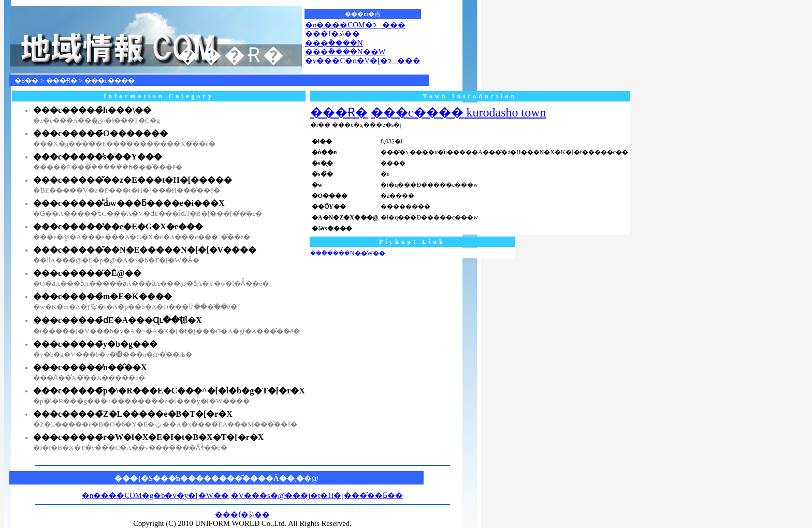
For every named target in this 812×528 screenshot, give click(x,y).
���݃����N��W (345, 52)
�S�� (26, 80)
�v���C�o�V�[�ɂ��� (363, 61)
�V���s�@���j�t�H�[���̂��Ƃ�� (317, 495)
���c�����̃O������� (100, 133)
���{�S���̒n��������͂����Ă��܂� (209, 478)
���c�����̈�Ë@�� (87, 273)
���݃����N (334, 43)
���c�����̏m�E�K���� (103, 296)
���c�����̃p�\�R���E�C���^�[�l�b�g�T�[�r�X (169, 391)
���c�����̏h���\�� (92, 110)
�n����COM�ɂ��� (355, 25)
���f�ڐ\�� (332, 34)
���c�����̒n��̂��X (90, 367)
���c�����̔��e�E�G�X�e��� (118, 226)
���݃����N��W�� (348, 253)
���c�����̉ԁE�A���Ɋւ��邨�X (118, 320)
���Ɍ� (62, 80)
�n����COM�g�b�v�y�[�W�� (155, 495)
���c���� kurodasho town (459, 112)
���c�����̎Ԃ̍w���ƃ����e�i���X (129, 203)
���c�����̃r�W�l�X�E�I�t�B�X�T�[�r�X (148, 437)
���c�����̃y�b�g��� (95, 344)
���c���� (110, 80)
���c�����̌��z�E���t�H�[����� (133, 180)
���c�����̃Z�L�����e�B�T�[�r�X (133, 414)
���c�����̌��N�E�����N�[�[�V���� (145, 250)
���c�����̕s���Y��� (98, 157)
